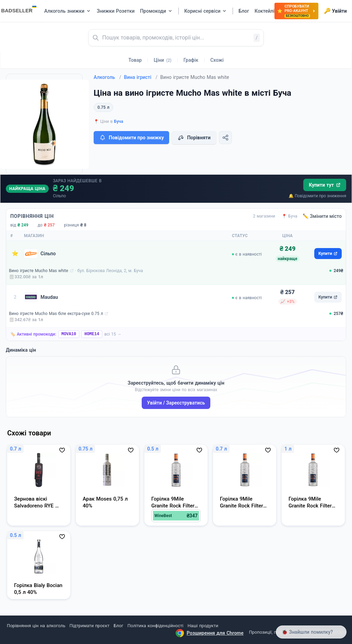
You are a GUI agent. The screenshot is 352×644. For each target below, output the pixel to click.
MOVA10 (69, 334)
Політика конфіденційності (156, 626)
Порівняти (194, 138)
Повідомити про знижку (131, 138)
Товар (135, 60)
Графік (191, 60)
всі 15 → (113, 334)
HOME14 (92, 334)
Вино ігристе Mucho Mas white (39, 271)
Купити (328, 254)
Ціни (163, 60)
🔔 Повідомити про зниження (317, 196)
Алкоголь (107, 77)
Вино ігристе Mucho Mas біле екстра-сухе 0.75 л (56, 314)
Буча (119, 121)
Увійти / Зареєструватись (176, 403)
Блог (118, 626)
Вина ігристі (141, 77)
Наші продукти (203, 626)
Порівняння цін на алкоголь (36, 626)
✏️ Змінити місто (322, 216)
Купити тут (325, 185)
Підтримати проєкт (90, 626)
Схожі (217, 60)
